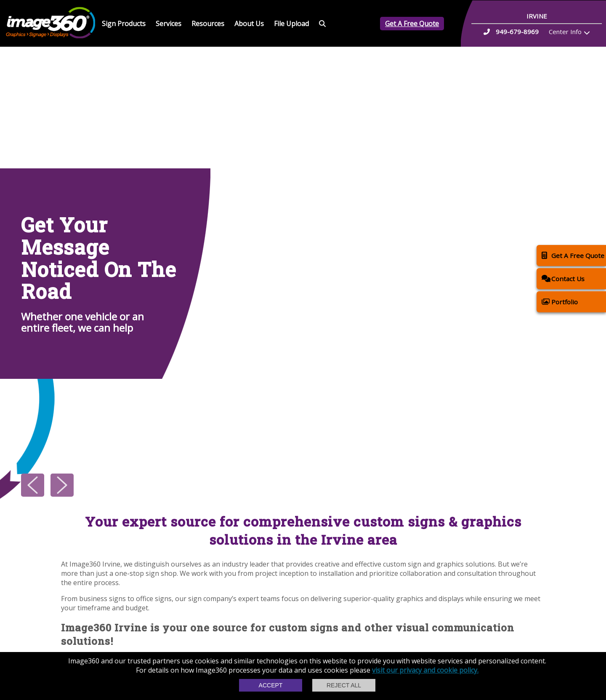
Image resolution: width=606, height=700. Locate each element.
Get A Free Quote (412, 24)
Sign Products (124, 24)
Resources (208, 24)
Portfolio (560, 302)
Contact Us (563, 278)
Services (169, 24)
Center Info (565, 32)
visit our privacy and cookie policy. (425, 670)
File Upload (291, 24)
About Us (249, 24)
